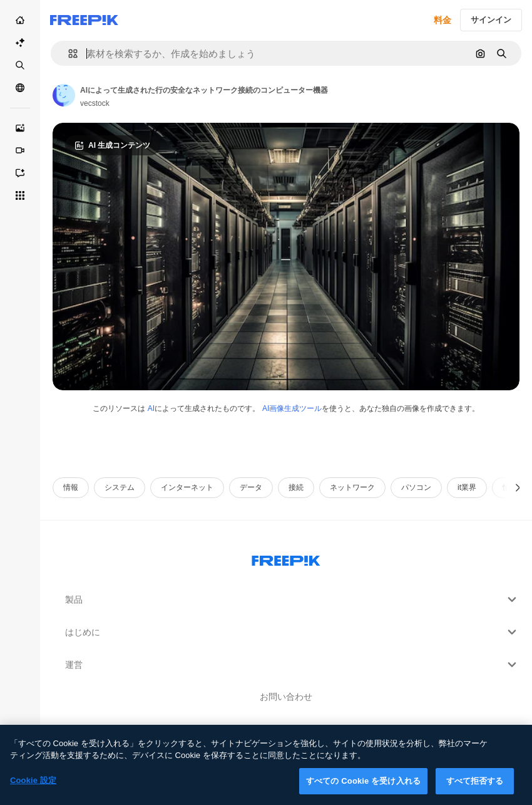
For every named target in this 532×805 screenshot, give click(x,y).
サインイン (491, 20)
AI (151, 408)
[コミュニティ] (20, 88)
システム (120, 487)
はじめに (292, 632)
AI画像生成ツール (292, 408)
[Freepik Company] (286, 558)
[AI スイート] (20, 43)
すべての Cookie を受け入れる (363, 788)
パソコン (416, 487)
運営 (292, 665)
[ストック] (20, 65)
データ (251, 487)
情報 (71, 487)
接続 (296, 487)
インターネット (187, 487)
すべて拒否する (475, 788)
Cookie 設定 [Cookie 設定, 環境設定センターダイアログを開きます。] (33, 788)
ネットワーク (352, 487)
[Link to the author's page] (64, 95)
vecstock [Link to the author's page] (95, 103)
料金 (442, 20)
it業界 (467, 487)
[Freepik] (84, 20)
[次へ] (518, 488)
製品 (292, 600)
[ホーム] (20, 20)
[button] (68, 54)
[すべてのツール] (20, 195)
